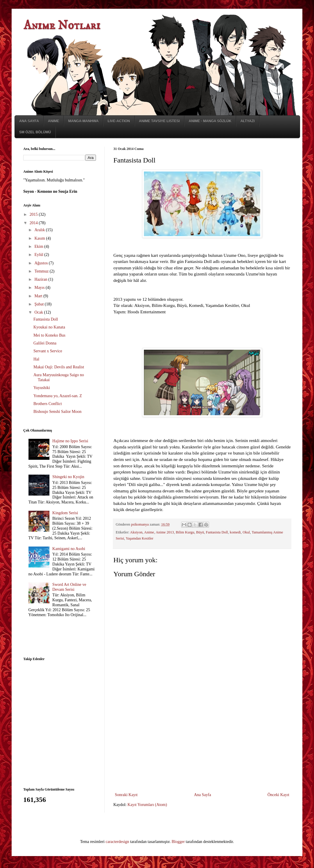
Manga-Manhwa (83, 121)
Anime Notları (62, 26)
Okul (246, 532)
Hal (36, 359)
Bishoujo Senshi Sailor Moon (57, 412)
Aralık (40, 230)
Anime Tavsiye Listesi (159, 121)
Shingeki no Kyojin (68, 477)
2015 (34, 214)
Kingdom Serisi (65, 513)
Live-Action (119, 121)
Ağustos (41, 263)
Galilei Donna (45, 343)
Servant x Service (48, 351)
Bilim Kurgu (185, 532)
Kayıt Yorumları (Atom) (147, 805)
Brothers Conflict (48, 404)
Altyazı (248, 121)
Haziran (41, 279)
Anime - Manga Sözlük (210, 121)
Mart (39, 296)
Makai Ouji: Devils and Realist (59, 367)
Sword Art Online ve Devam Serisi (69, 587)
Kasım (40, 238)
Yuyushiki (42, 388)
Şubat (39, 304)
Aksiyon (136, 532)
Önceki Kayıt (278, 795)
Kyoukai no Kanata (49, 327)
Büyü (200, 532)
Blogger (178, 842)
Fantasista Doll (217, 532)
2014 (34, 223)
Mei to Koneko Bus (49, 335)
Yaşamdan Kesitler (140, 538)
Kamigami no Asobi (69, 549)
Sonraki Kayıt (126, 795)
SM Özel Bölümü (35, 132)
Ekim (39, 246)
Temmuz (42, 271)
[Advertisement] (202, 747)
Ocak (39, 312)
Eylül (39, 255)
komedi (235, 532)
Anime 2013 (165, 532)
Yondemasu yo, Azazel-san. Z (58, 396)
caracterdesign (117, 842)
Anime (54, 121)
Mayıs (40, 288)
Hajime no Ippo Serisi (70, 441)
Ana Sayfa (29, 121)
